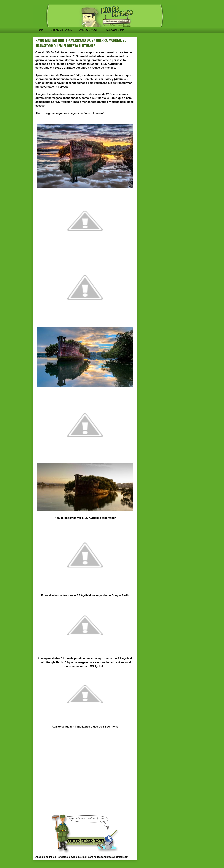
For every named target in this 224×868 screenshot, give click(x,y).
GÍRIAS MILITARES (61, 30)
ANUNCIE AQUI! (88, 30)
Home (40, 30)
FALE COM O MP (114, 30)
